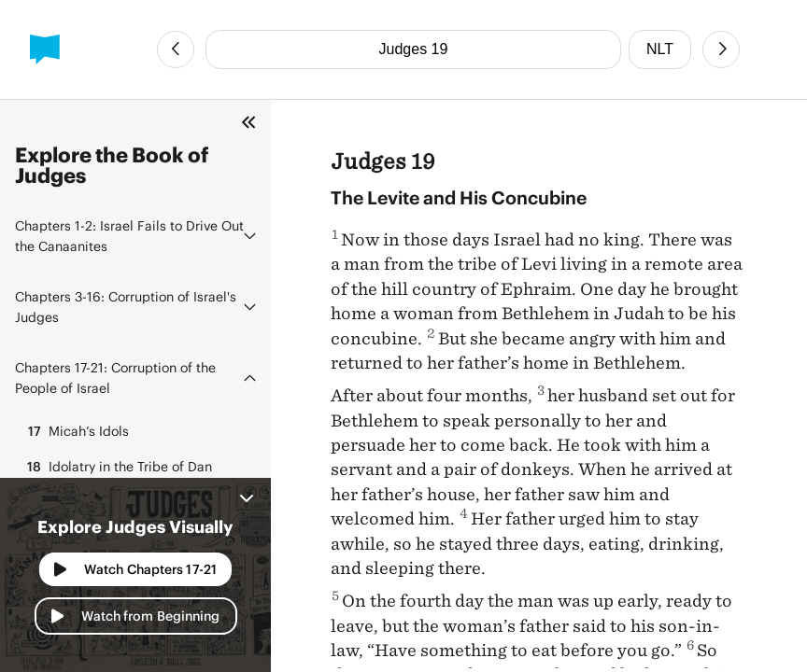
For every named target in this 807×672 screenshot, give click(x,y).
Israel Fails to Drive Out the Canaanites (129, 236)
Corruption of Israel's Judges (126, 307)
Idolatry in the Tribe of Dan (117, 467)
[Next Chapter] (721, 49)
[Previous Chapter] (176, 49)
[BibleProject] (45, 49)
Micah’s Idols (76, 431)
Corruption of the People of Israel (115, 378)
